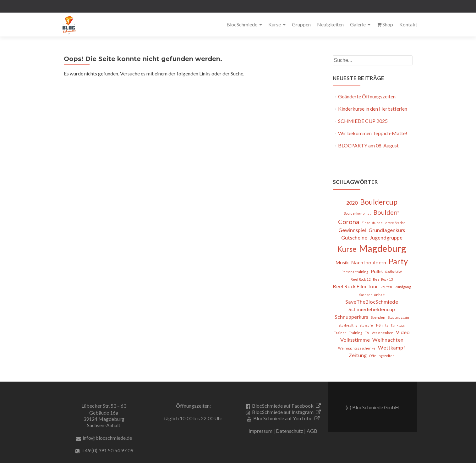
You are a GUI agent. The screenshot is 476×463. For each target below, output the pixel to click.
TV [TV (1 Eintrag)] (367, 333)
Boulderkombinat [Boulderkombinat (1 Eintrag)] (357, 213)
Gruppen (301, 24)
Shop (385, 24)
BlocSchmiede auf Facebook (283, 406)
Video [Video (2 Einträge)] (403, 332)
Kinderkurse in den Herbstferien (373, 109)
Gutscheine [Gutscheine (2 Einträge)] (354, 237)
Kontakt (408, 24)
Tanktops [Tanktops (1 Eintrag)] (398, 325)
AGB (312, 431)
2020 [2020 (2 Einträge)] (352, 203)
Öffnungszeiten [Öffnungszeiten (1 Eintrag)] (382, 356)
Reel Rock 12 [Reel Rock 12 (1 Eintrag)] (361, 279)
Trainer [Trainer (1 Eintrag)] (340, 333)
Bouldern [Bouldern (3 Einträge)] (386, 212)
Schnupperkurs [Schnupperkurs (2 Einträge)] (351, 317)
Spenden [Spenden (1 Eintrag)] (378, 317)
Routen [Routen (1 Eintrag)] (386, 287)
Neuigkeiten (330, 24)
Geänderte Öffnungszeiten (367, 96)
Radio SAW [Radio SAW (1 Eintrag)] (394, 272)
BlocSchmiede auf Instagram (283, 412)
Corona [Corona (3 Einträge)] (349, 222)
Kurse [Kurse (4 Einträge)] (347, 249)
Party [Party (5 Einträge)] (398, 261)
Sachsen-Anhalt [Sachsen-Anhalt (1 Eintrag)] (372, 295)
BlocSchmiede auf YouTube (283, 418)
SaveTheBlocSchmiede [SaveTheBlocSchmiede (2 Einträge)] (372, 302)
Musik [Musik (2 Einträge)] (342, 262)
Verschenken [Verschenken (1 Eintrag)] (383, 333)
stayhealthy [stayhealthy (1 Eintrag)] (348, 325)
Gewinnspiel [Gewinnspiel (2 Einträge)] (352, 230)
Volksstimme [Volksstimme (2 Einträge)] (355, 340)
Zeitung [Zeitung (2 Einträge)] (358, 355)
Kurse (275, 24)
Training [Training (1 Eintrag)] (356, 333)
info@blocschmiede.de (107, 438)
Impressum (260, 431)
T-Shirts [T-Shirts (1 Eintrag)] (382, 325)
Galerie (358, 24)
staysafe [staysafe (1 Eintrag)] (366, 325)
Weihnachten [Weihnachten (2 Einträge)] (388, 340)
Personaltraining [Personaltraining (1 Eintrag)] (355, 272)
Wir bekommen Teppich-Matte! (373, 133)
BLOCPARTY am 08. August (368, 145)
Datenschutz (290, 431)
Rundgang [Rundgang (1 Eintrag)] (403, 287)
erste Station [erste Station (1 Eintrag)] (395, 223)
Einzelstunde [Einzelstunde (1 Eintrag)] (372, 223)
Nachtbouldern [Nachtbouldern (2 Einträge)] (369, 262)
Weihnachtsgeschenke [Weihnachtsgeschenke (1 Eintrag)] (357, 348)
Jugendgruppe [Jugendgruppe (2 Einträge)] (386, 237)
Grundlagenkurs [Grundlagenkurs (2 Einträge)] (387, 230)
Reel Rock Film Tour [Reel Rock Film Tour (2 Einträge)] (355, 286)
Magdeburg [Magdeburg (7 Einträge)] (383, 248)
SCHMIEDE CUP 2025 (363, 121)
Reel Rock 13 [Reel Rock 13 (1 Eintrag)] (383, 279)
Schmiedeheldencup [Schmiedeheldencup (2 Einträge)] (372, 309)
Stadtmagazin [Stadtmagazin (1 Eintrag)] (398, 317)
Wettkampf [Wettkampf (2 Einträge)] (392, 347)
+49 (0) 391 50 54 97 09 (107, 450)
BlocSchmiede (242, 24)
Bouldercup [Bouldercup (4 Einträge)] (379, 202)
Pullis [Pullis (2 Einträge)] (377, 271)
